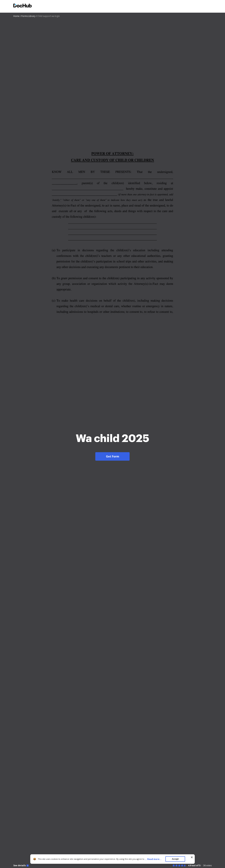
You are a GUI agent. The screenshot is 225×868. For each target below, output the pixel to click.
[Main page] (22, 6)
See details (20, 866)
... (154, 859)
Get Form (113, 456)
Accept (175, 859)
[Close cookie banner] (192, 857)
